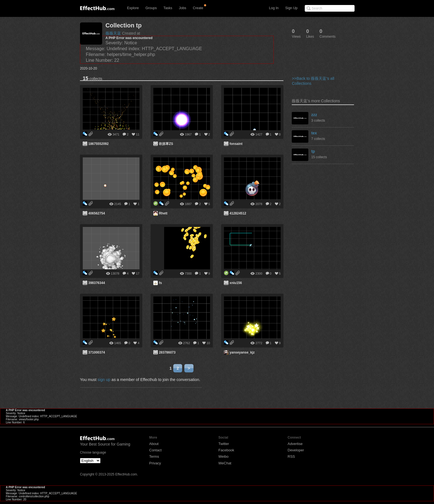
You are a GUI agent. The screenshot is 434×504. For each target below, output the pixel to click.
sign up (104, 380)
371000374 (97, 352)
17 (138, 273)
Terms (154, 456)
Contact (155, 450)
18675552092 (98, 144)
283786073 (167, 352)
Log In (274, 8)
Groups (151, 8)
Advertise (295, 444)
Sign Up (291, 8)
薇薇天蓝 (113, 33)
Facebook (226, 450)
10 (208, 343)
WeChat (225, 463)
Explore (133, 8)
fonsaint (236, 144)
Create (198, 8)
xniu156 (236, 283)
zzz (314, 115)
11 (138, 134)
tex (314, 133)
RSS (291, 456)
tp (313, 151)
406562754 (97, 213)
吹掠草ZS (166, 144)
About (154, 444)
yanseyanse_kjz (242, 352)
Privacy (155, 463)
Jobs (182, 8)
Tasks (168, 8)
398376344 (97, 283)
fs (160, 283)
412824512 (238, 213)
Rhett (163, 213)
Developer (296, 450)
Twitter (224, 444)
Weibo (224, 456)
